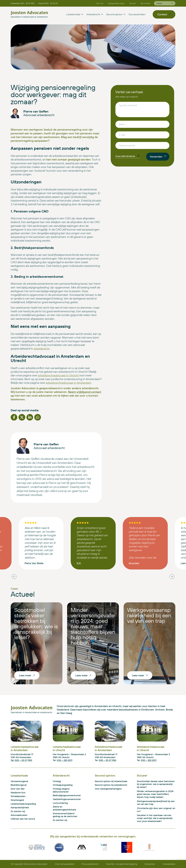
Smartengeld (17, 800)
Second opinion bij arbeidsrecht (111, 785)
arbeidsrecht (42, 348)
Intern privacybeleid (65, 864)
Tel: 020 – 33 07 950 (21, 760)
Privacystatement (90, 864)
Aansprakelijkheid (20, 807)
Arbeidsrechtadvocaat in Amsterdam (108, 748)
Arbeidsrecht (95, 14)
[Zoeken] (172, 3)
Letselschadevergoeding (23, 804)
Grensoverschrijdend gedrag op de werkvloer (65, 815)
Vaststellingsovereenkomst (66, 799)
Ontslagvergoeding (63, 785)
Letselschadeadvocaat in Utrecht (67, 748)
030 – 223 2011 (65, 760)
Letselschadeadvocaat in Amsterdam (25, 748)
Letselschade (75, 14)
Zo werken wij (18, 811)
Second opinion (116, 14)
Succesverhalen (137, 14)
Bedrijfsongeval (19, 785)
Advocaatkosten (19, 815)
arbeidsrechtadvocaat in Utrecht (58, 375)
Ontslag (57, 781)
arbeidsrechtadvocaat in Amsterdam (68, 383)
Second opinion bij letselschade (111, 781)
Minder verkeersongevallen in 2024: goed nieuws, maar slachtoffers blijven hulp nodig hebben (93, 626)
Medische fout (18, 793)
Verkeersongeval (19, 781)
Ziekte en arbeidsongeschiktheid (64, 808)
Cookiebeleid (169, 864)
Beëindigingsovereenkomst (66, 795)
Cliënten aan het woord (23, 819)
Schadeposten (18, 796)
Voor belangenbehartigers (108, 789)
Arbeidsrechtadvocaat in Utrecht (151, 748)
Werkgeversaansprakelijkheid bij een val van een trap (149, 615)
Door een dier (18, 789)
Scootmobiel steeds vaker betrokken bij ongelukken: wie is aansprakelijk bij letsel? (36, 623)
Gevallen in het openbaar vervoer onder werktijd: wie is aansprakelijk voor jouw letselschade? (155, 818)
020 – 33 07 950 (108, 760)
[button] (14, 417)
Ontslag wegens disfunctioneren (61, 790)
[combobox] (164, 3)
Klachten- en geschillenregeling (122, 864)
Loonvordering (60, 803)
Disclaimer (150, 864)
